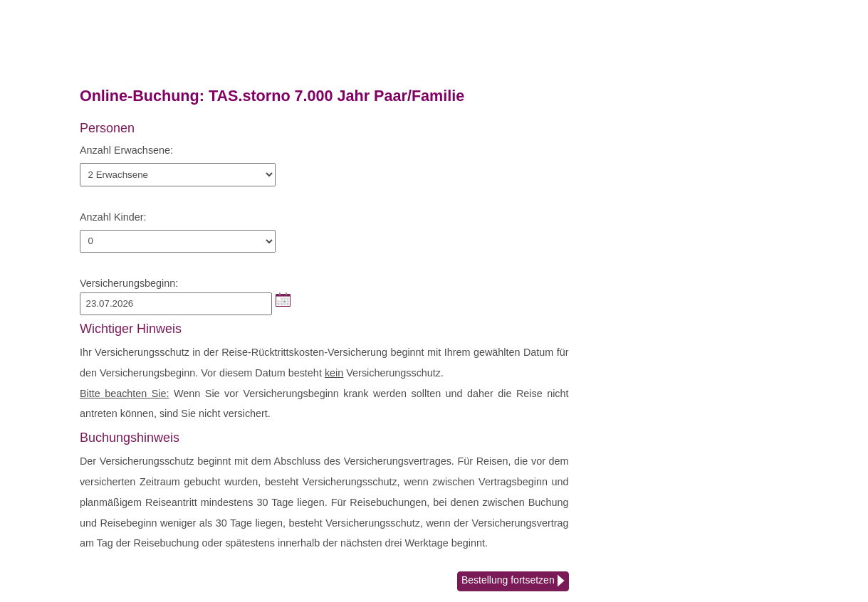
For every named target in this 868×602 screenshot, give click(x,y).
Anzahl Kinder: (113, 217)
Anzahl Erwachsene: (126, 150)
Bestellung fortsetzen (513, 581)
